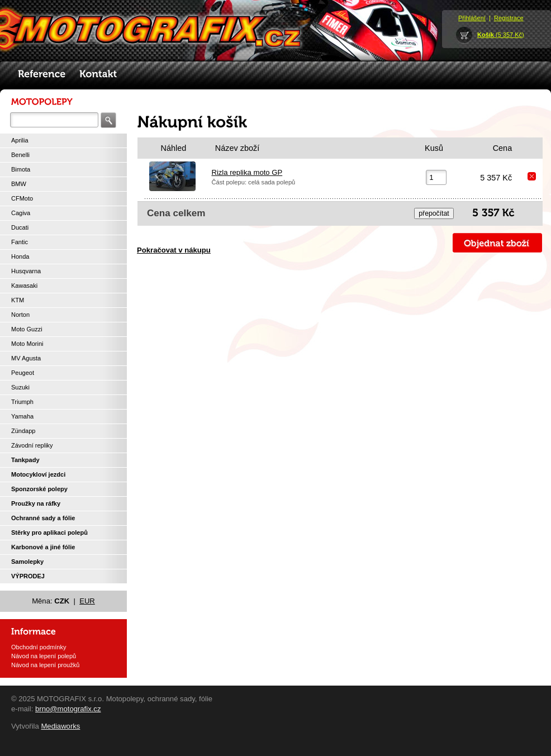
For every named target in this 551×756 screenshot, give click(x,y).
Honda (20, 256)
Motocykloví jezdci (38, 474)
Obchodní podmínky (39, 647)
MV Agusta (26, 358)
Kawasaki (24, 286)
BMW (19, 184)
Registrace (509, 18)
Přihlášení (472, 18)
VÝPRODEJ (28, 576)
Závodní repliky (32, 445)
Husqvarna (26, 271)
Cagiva (21, 213)
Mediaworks (60, 726)
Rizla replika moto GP (247, 172)
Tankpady (25, 460)
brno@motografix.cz (68, 709)
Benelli (20, 155)
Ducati (20, 227)
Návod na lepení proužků (45, 665)
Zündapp (23, 431)
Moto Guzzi (27, 329)
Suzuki (20, 387)
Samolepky (27, 562)
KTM (18, 300)
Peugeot (23, 373)
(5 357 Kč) (501, 35)
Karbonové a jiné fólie (43, 547)
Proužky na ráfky (36, 503)
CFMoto (22, 198)
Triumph (22, 402)
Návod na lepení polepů (44, 656)
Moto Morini (27, 344)
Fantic (20, 242)
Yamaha (22, 416)
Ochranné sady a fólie (43, 518)
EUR (87, 601)
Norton (20, 315)
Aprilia (20, 140)
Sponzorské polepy (39, 489)
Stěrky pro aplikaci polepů (49, 532)
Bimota (21, 169)
